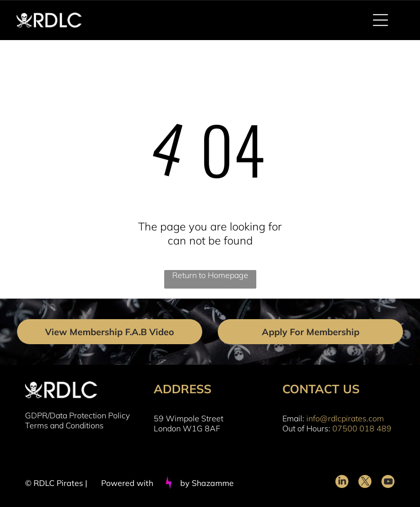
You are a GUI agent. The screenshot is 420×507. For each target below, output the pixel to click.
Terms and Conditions (64, 425)
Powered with (127, 483)
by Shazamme (207, 483)
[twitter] (365, 483)
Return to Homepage (210, 275)
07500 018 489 (362, 428)
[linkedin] (342, 483)
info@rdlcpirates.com (345, 418)
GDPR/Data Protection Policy (77, 415)
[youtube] (388, 483)
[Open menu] (380, 20)
